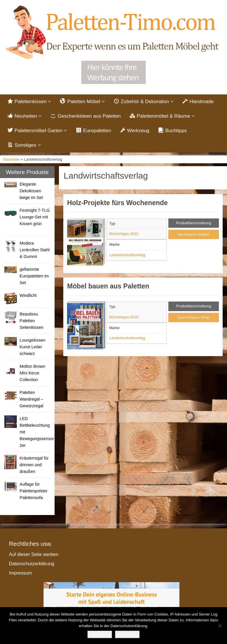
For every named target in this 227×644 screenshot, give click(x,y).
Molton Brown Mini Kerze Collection (33, 373)
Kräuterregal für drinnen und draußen (34, 465)
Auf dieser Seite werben (34, 554)
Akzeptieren (100, 634)
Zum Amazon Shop (193, 317)
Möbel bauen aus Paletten (108, 286)
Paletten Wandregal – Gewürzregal (32, 399)
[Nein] (220, 626)
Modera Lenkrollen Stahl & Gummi (35, 250)
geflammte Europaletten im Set (34, 276)
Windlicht (28, 295)
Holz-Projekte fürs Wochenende (117, 203)
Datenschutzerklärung (32, 564)
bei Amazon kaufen (193, 234)
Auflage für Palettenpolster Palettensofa (34, 491)
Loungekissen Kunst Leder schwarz (33, 347)
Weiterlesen (127, 634)
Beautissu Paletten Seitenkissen (32, 321)
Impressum (20, 573)
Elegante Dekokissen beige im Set (31, 191)
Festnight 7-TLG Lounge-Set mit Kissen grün (35, 217)
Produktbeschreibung (193, 223)
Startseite (11, 159)
